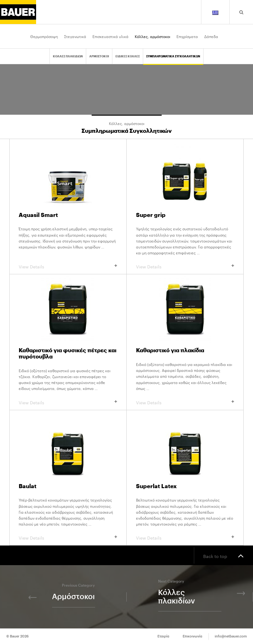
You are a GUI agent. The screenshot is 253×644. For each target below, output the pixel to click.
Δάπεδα (211, 36)
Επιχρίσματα (187, 36)
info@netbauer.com (231, 636)
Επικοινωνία (192, 636)
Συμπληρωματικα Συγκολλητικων (173, 57)
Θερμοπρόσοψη (44, 36)
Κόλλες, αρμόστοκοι (152, 36)
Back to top (223, 555)
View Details (68, 266)
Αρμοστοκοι (99, 57)
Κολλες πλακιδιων (68, 57)
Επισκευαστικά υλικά (110, 36)
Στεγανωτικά (75, 36)
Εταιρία (163, 636)
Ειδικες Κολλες (128, 57)
